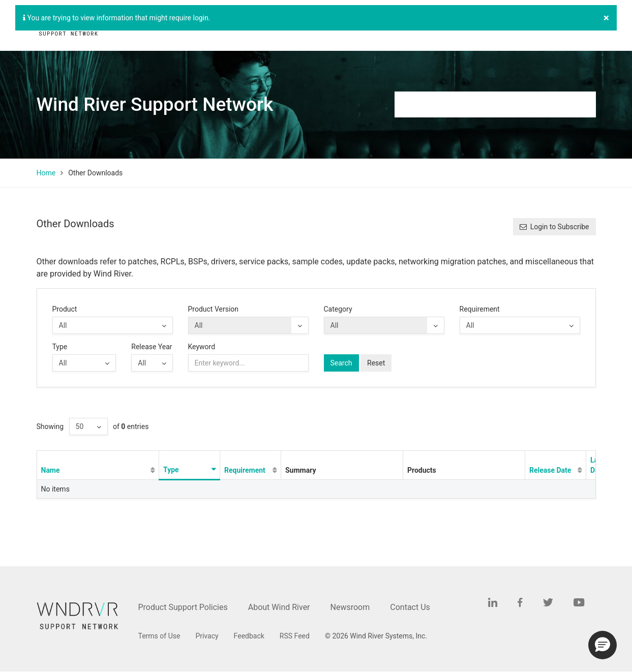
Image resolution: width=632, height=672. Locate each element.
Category (338, 309)
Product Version (214, 309)
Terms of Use (159, 636)
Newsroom (350, 607)
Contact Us (410, 607)
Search (341, 363)
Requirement (480, 309)
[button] (603, 645)
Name (51, 470)
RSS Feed (295, 636)
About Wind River (279, 607)
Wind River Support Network (155, 104)
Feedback (249, 636)
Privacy (207, 636)
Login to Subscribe (554, 227)
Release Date (550, 470)
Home (46, 173)
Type (60, 347)
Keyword (202, 347)
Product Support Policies (183, 607)
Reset (376, 363)
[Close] (606, 18)
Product (65, 309)
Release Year (152, 347)
